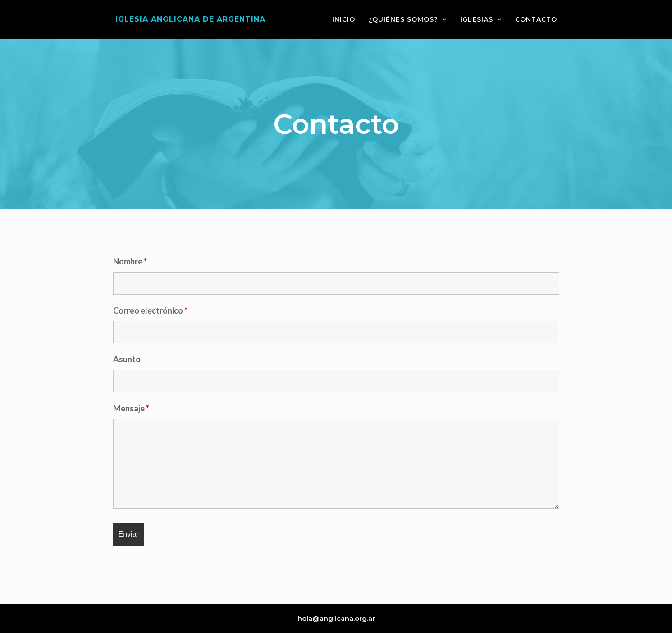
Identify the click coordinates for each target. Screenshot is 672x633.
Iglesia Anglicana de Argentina (190, 19)
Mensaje (131, 408)
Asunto (127, 359)
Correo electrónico (150, 310)
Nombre (130, 261)
